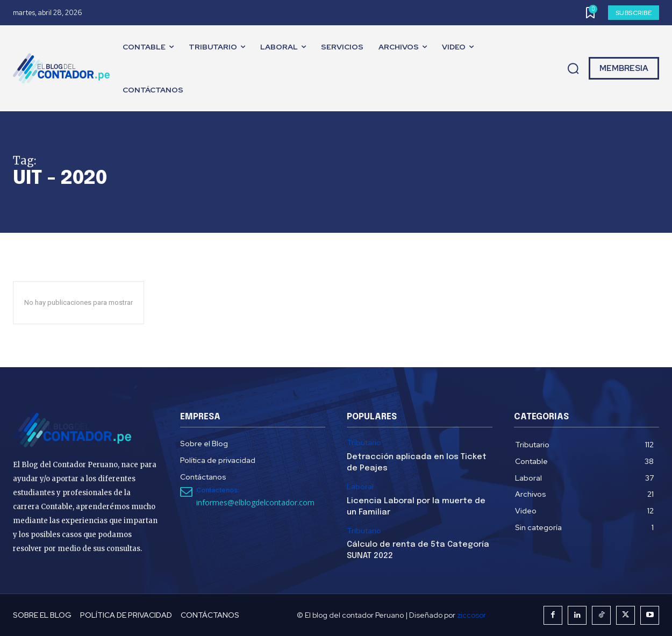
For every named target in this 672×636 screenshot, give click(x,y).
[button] (573, 69)
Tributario (364, 443)
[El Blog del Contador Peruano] (64, 68)
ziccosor (471, 615)
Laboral (360, 487)
